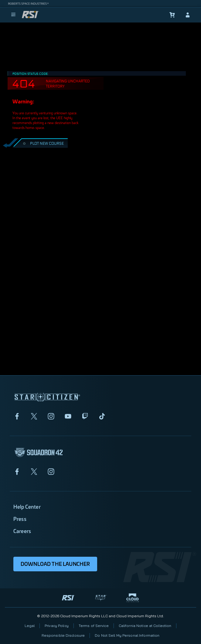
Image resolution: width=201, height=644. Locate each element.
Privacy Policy (57, 626)
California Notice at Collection (145, 626)
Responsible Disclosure (63, 635)
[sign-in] (188, 15)
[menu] (13, 15)
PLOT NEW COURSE (43, 143)
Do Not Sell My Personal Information (127, 635)
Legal (30, 626)
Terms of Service (94, 626)
